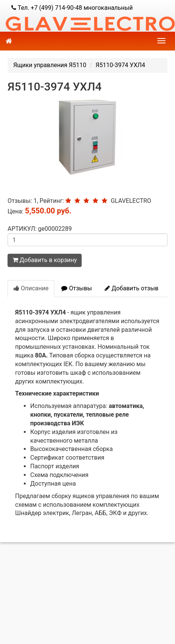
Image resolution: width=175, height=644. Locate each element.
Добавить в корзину (45, 260)
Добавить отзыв (132, 288)
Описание (31, 288)
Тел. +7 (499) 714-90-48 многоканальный (72, 8)
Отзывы (77, 288)
